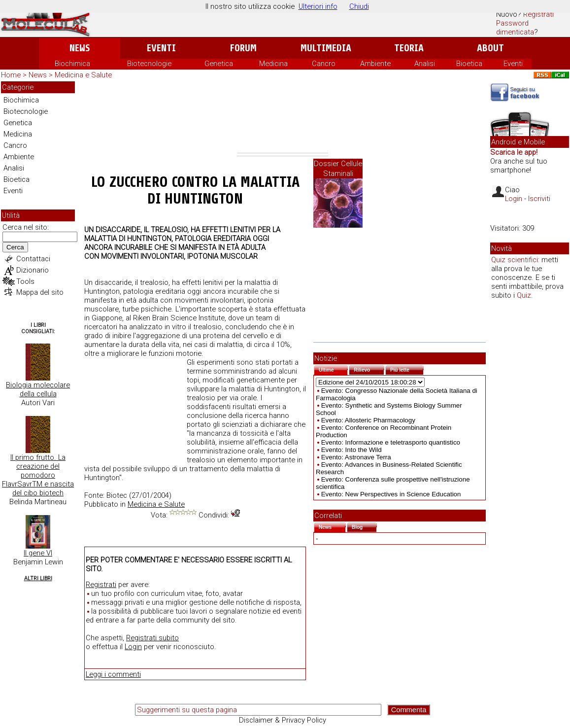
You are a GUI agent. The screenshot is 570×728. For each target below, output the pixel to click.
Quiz (524, 295)
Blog (364, 526)
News (80, 48)
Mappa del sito (40, 292)
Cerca (15, 247)
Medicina (273, 64)
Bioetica (469, 64)
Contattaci (33, 259)
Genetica (219, 64)
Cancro (324, 64)
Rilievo (369, 369)
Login (133, 647)
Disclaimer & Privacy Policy (283, 720)
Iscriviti (539, 199)
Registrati (538, 14)
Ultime (333, 369)
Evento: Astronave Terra (356, 457)
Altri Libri (38, 578)
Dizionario (33, 270)
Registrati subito (152, 638)
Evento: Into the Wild (352, 450)
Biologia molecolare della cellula (38, 389)
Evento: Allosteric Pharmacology (368, 420)
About (490, 48)
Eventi (161, 48)
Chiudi (359, 6)
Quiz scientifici (515, 260)
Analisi (425, 64)
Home (11, 75)
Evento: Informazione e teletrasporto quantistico (391, 442)
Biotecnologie (149, 64)
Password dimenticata (515, 28)
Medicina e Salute (83, 75)
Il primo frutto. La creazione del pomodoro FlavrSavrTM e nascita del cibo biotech (38, 475)
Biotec (117, 495)
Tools (25, 281)
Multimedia (326, 48)
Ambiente (375, 64)
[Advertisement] (283, 117)
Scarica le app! (514, 152)
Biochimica (72, 64)
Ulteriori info (318, 6)
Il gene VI (38, 553)
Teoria (409, 48)
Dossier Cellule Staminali (338, 169)
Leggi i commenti (113, 674)
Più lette (407, 369)
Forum (243, 48)
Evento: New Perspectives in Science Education (391, 494)
